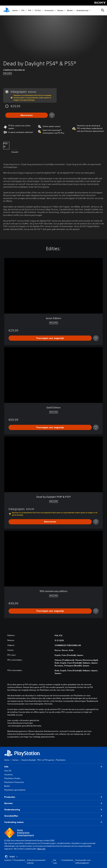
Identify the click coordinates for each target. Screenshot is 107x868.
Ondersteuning (82, 11)
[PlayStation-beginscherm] (7, 10)
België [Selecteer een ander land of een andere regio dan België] (11, 857)
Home (7, 760)
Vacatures (9, 774)
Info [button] (53, 767)
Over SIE (8, 771)
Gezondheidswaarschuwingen (20, 723)
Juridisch (8, 860)
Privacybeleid (19, 860)
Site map (55, 861)
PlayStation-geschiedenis (15, 790)
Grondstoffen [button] (53, 816)
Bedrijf (7, 786)
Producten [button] (53, 797)
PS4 (30, 11)
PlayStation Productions (14, 782)
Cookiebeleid (68, 860)
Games (15, 11)
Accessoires (49, 11)
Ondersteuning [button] (53, 810)
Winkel (70, 11)
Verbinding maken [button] (53, 822)
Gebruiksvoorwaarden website (36, 861)
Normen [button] (53, 803)
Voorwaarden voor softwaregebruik (83, 861)
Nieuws (60, 11)
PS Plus (38, 11)
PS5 (23, 11)
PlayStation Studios (12, 778)
